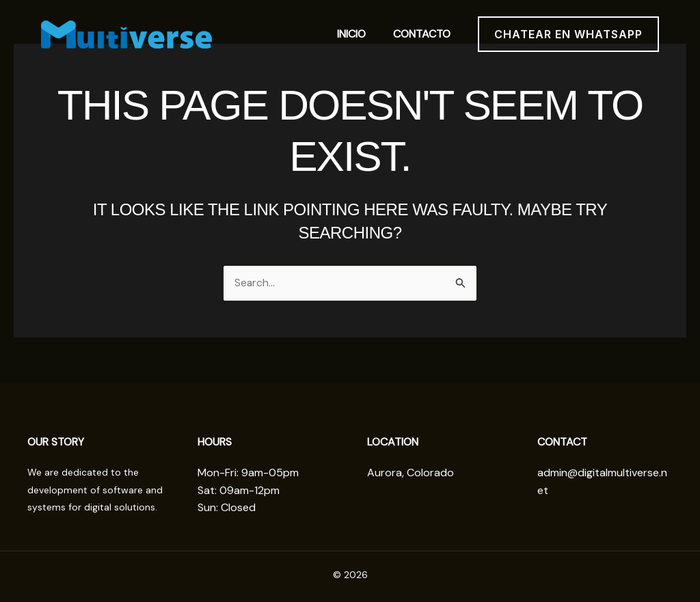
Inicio (351, 34)
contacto (422, 34)
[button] (568, 34)
